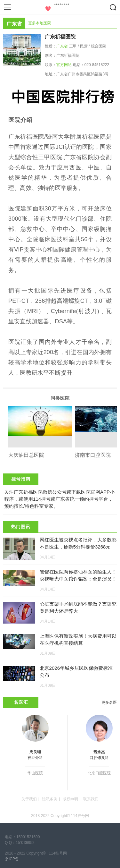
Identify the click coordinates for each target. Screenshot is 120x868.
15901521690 (28, 837)
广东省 (62, 46)
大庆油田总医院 (26, 455)
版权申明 (70, 799)
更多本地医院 (40, 23)
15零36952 (25, 843)
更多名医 (109, 702)
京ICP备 (12, 859)
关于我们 (29, 799)
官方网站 (64, 65)
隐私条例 (50, 799)
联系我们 (91, 799)
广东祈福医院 (60, 37)
